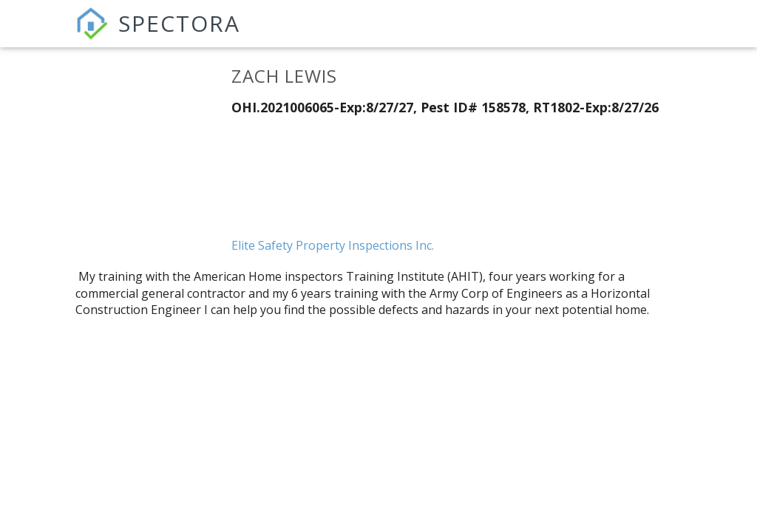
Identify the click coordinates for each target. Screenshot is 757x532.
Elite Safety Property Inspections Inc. (333, 245)
